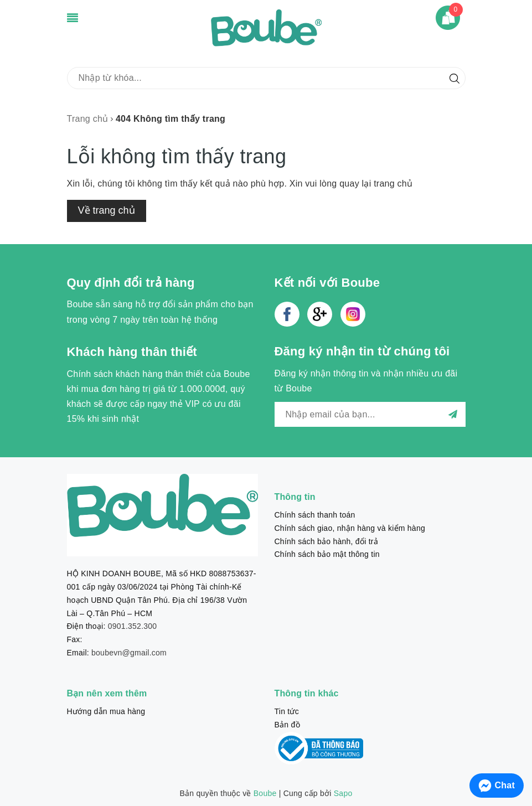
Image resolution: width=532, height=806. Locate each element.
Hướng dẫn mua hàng (106, 711)
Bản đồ (287, 725)
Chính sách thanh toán (315, 515)
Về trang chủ (107, 210)
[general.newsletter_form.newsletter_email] (370, 414)
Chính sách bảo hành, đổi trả (326, 541)
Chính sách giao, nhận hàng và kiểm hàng (350, 528)
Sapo (343, 793)
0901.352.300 (133, 626)
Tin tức (287, 711)
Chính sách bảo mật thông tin (327, 554)
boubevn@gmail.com (129, 653)
